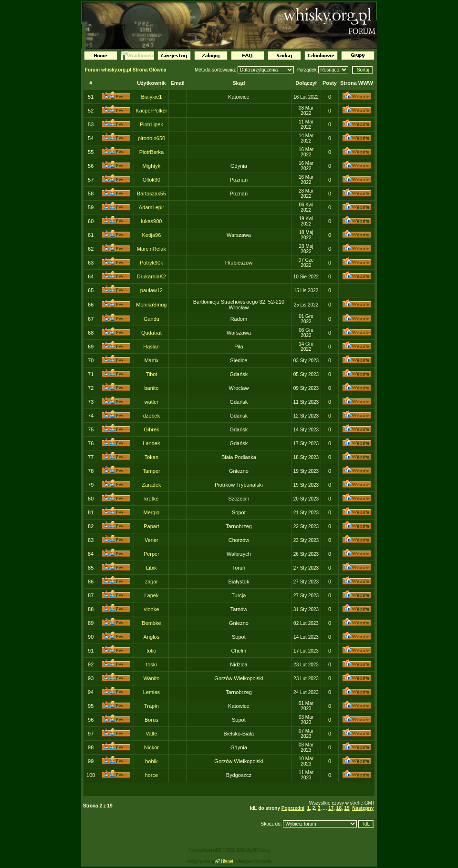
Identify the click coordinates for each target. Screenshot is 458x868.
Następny (363, 808)
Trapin (151, 706)
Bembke (151, 623)
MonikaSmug (151, 305)
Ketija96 (152, 235)
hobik (151, 761)
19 (347, 808)
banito (151, 388)
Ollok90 (151, 180)
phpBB (215, 850)
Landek (151, 443)
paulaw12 (151, 290)
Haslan (151, 347)
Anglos (152, 637)
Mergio (152, 512)
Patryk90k (151, 263)
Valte (151, 734)
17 (331, 808)
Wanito (151, 678)
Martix (151, 360)
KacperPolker (151, 111)
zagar (152, 582)
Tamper (151, 471)
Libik (151, 568)
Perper (151, 554)
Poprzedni (293, 808)
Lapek (151, 595)
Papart (151, 526)
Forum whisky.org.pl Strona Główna (125, 70)
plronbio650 (152, 138)
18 (339, 808)
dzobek (151, 416)
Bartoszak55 (151, 194)
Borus (151, 720)
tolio (151, 651)
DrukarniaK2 (151, 276)
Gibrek (151, 429)
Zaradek (151, 485)
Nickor (151, 747)
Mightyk (151, 166)
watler (151, 402)
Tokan (151, 457)
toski (151, 664)
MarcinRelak (151, 249)
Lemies (151, 692)
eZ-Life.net (224, 862)
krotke (151, 499)
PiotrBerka (151, 152)
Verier (151, 540)
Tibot (151, 374)
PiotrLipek (151, 124)
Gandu (151, 319)
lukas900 (151, 221)
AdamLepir (151, 207)
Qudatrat (151, 333)
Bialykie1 (151, 97)
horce (152, 775)
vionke (152, 609)
